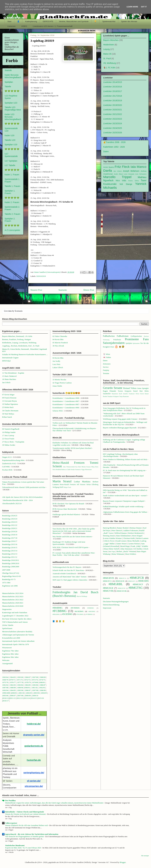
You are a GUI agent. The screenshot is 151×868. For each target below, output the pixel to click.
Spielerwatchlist (109, 21)
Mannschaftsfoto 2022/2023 (13, 596)
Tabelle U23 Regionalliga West (13, 109)
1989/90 (20, 688)
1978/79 (28, 682)
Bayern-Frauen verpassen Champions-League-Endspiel (124, 501)
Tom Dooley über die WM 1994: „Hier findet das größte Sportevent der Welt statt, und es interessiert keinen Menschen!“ (74, 531)
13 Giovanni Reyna (9, 401)
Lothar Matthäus (82, 482)
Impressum (107, 608)
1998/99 (43, 690)
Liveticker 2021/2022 (113, 114)
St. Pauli (107, 58)
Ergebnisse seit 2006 (10, 586)
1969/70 (5, 680)
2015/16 (41, 698)
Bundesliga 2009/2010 (11, 563)
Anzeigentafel (7, 663)
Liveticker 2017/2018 (113, 96)
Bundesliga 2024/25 (10, 516)
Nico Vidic (121, 181)
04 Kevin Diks (58, 339)
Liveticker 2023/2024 (113, 123)
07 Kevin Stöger (8, 395)
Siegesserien (7, 609)
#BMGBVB (108, 578)
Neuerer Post (36, 290)
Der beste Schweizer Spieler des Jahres (17, 619)
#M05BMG (92, 611)
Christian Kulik (129, 538)
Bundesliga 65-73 (9, 579)
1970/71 (12, 680)
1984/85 (28, 685)
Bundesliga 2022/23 (10, 522)
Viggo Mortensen (86, 470)
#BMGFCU (107, 581)
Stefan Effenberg (92, 485)
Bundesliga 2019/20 (10, 531)
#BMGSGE (108, 588)
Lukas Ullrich (58, 367)
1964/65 (13, 677)
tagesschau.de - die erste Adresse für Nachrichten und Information (32, 834)
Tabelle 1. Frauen (12, 186)
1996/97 (28, 690)
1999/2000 (6, 693)
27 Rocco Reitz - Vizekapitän (13, 442)
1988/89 (13, 688)
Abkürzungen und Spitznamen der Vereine (18, 635)
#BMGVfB (108, 591)
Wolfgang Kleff (58, 487)
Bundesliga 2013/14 (10, 551)
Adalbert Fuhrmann (131, 530)
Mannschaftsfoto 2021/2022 (13, 600)
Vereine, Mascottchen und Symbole (74, 21)
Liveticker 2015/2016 (113, 87)
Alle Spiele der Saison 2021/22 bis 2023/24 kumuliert (22, 497)
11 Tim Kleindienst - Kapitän (13, 373)
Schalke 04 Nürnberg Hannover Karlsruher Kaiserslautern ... (25, 354)
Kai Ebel (78, 467)
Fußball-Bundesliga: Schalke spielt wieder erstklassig (123, 506)
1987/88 (5, 688)
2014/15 (34, 698)
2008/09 (28, 696)
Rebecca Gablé (66, 470)
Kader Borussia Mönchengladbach (13, 76)
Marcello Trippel (117, 177)
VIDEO (24, 26)
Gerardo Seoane (113, 388)
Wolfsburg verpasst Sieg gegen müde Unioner (120, 419)
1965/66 (20, 677)
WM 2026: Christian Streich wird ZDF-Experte (70, 547)
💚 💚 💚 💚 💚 (12, 91)
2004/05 (44, 693)
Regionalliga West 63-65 (11, 576)
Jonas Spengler (143, 388)
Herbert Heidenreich (136, 533)
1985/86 (35, 685)
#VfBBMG (89, 614)
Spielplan (9, 82)
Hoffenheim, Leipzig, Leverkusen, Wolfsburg (19, 343)
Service (106, 367)
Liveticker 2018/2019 (113, 101)
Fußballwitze (109, 336)
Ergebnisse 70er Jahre (10, 651)
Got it (144, 7)
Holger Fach (67, 487)
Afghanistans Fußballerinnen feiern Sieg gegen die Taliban (125, 512)
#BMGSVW (122, 588)
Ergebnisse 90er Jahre (10, 657)
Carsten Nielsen (134, 544)
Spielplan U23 (11, 103)
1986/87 (43, 685)
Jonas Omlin (57, 386)
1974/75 (42, 680)
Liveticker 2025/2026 (113, 133)
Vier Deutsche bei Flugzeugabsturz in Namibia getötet (25, 837)
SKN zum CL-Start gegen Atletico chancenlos (70, 580)
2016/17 (6, 701)
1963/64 (5, 677)
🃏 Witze (107, 354)
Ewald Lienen (121, 541)
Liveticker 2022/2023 (113, 119)
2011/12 (13, 698)
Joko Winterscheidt (69, 467)
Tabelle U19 (10, 140)
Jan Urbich (118, 171)
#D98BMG (91, 608)
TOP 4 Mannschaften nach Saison (15, 622)
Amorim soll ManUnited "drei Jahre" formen (69, 577)
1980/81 (42, 682)
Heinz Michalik (133, 541)
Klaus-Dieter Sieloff (111, 549)
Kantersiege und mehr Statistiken (15, 612)
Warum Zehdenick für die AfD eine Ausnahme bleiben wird (27, 825)
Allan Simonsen (126, 549)
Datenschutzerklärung (111, 605)
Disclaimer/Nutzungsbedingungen (116, 602)
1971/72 (20, 680)
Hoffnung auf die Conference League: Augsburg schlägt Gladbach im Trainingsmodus (124, 441)
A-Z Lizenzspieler (12, 230)
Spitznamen (136, 343)
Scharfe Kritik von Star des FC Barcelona (68, 570)
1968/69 (43, 677)
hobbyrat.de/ (34, 724)
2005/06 (5, 696)
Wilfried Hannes (121, 533)
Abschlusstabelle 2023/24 (12, 503)
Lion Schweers (141, 174)
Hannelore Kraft (117, 394)
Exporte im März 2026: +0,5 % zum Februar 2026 (23, 848)
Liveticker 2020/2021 (113, 110)
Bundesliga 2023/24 (10, 519)
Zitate (112, 347)
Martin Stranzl (62, 481)
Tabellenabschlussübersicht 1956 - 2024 (18, 500)
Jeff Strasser (81, 485)
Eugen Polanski (110, 391)
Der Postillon (10, 800)
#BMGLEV (132, 581)
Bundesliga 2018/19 (10, 535)
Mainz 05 (107, 54)
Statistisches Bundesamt (15, 845)
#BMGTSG (136, 588)
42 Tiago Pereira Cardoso (62, 383)
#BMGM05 (143, 581)
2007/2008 (6, 570)
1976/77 (13, 682)
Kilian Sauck (7, 417)
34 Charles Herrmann (10, 411)
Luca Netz (56, 364)
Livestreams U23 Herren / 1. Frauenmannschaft (53, 26)
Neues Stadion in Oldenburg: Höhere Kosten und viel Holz (125, 459)
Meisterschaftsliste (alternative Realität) (17, 632)
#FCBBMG (59, 611)
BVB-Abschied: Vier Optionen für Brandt (68, 504)
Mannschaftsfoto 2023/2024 (13, 593)
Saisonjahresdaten (114, 343)
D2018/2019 (41, 276)
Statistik (8, 70)
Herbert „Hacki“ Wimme (126, 551)
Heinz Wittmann (118, 554)
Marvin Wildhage (82, 596)
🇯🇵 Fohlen (107, 357)
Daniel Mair (138, 391)
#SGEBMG (67, 614)
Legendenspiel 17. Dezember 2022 (15, 616)
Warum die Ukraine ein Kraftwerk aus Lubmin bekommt (26, 814)
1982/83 (13, 685)
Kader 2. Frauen (12, 202)
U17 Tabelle (10, 165)
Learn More (132, 7)
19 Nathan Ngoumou (10, 404)
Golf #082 (6, 467)
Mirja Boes (95, 467)
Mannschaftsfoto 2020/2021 (13, 603)
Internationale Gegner (10, 358)
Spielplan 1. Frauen (10, 192)
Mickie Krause (86, 467)
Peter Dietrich (117, 530)
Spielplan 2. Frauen (10, 220)
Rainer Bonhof (123, 528)
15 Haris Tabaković (9, 376)
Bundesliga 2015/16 (10, 544)
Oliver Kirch (140, 394)
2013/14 (27, 698)
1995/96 (20, 690)
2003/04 (37, 693)
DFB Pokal (6, 361)
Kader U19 (9, 135)
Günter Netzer (121, 544)
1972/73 (27, 680)
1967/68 (35, 677)
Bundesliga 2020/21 (10, 528)
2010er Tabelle (8, 625)
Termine (106, 373)
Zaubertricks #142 (9, 463)
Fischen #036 (7, 470)
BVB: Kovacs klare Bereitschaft (65, 509)
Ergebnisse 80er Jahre (10, 654)
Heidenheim (109, 45)
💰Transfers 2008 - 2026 (114, 142)
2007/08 (20, 696)
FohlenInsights (61, 592)
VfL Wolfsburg (110, 63)
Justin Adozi (118, 174)
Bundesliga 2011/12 (10, 557)
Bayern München (111, 40)
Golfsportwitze (136, 336)
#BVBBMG (75, 608)
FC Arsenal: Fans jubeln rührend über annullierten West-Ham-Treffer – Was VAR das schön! (74, 554)
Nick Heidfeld (57, 470)
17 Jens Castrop (8, 435)
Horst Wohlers (131, 554)
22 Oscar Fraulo (8, 439)
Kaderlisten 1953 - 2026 (114, 147)
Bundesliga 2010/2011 (11, 560)
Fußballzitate (123, 336)
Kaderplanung (31, 21)
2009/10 (35, 696)
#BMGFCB (137, 578)
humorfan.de (34, 760)
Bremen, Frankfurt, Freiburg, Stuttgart (17, 339)
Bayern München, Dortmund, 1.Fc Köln (17, 336)
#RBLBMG (56, 614)
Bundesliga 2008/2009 (11, 567)
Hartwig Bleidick (109, 528)
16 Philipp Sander (9, 432)
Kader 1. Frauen (12, 175)
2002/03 (29, 693)
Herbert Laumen (142, 538)
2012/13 (20, 698)
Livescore (12, 26)
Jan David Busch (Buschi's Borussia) (75, 594)
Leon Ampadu (129, 174)
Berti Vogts (112, 552)
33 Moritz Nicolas (59, 380)
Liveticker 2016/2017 (113, 91)
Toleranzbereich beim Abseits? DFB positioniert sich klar (24, 487)
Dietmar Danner (136, 528)
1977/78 (20, 682)
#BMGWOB (122, 591)
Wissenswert (7, 648)
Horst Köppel (137, 536)
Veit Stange (126, 184)
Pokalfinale (117, 340)
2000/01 (14, 693)
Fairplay (106, 370)
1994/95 (13, 690)
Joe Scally (56, 361)
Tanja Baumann (124, 396)
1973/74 (35, 680)
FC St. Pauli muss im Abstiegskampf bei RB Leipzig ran (124, 470)
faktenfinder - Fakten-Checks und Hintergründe (25, 812)
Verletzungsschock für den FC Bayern (67, 567)
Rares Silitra (134, 181)
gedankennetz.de (34, 746)
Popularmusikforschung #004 (13, 460)
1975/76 (5, 682)
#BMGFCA (122, 578)
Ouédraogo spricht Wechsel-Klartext (66, 514)
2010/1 (5, 698)
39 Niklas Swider (9, 445)
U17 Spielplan (11, 161)
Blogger (123, 862)
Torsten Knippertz (125, 391)
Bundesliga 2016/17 (10, 541)
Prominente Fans (137, 339)
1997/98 (35, 690)
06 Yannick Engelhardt (11, 429)
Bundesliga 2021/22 (10, 525)
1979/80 (35, 682)
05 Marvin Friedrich (60, 343)
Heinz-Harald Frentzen (69, 463)
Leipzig (106, 49)
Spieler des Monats (129, 21)
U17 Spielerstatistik (11, 155)
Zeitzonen (107, 364)
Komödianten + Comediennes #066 (66, 408)
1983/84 (20, 685)
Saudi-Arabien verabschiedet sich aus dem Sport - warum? (125, 496)
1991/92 (35, 688)
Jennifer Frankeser (129, 394)
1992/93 (42, 688)
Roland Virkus (130, 388)
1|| (9, 698)
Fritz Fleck (122, 167)
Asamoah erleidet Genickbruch (64, 573)
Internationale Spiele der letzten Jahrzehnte (18, 641)
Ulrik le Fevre (109, 541)
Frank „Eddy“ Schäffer (139, 546)
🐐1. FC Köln (109, 68)
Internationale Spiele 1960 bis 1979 (16, 644)
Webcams (6, 660)
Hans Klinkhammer (123, 536)
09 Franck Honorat (9, 398)
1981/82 (5, 685)
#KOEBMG (79, 611)
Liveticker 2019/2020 (113, 105)
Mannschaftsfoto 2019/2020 (13, 606)
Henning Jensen (109, 536)
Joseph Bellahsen (131, 171)
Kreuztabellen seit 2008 (11, 638)
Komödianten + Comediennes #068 (66, 398)
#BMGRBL (116, 584)
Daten (106, 151)
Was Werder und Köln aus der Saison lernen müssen (72, 537)
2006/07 (13, 696)
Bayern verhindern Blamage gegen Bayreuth (120, 428)
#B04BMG (57, 608)
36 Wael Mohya (8, 414)
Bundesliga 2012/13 (10, 554)
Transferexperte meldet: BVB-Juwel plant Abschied (72, 448)
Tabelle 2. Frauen (12, 214)
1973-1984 (6, 583)
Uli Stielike (138, 549)
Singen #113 (7, 457)
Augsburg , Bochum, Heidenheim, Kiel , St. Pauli (21, 346)
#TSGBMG (80, 614)
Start (9, 21)
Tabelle (8, 86)
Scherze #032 (58, 411)
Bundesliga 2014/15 (10, 547)
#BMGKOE (120, 581)
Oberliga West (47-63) (11, 573)
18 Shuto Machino (9, 379)
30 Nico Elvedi (58, 346)
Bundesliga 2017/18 (10, 538)
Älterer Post (89, 290)
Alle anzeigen (145, 856)
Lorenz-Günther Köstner (112, 538)
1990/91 (27, 688)
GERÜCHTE (48, 21)
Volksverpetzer (11, 823)
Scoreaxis (18, 311)
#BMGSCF (138, 584)
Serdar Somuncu (76, 470)
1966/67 (28, 677)
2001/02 (22, 693)
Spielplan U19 (11, 145)
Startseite (63, 290)
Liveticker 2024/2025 (113, 128)
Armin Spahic (109, 167)
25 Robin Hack (8, 407)
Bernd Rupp (125, 546)
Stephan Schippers (113, 396)
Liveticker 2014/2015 (113, 82)
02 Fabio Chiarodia (60, 336)
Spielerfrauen (7, 628)
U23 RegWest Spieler (11, 97)
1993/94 (5, 690)
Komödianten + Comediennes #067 (66, 401)
